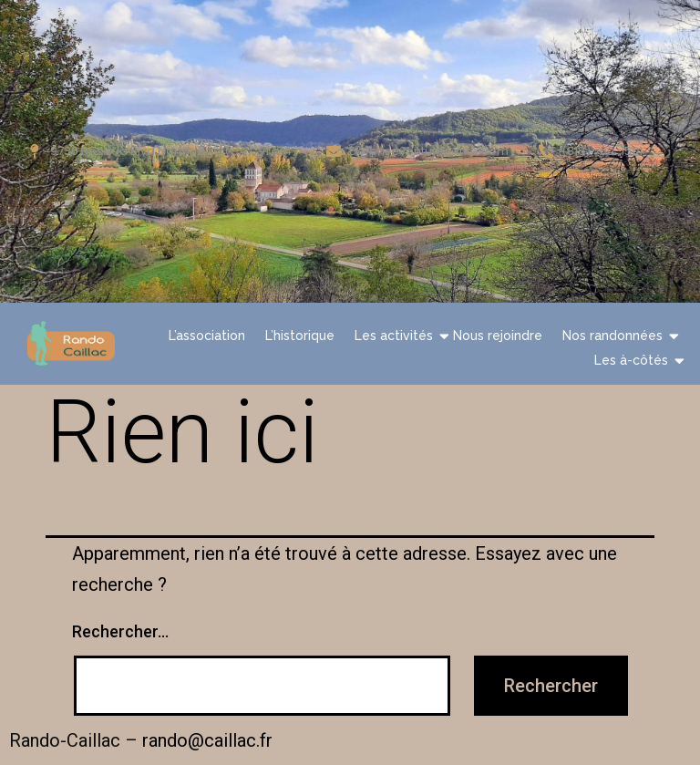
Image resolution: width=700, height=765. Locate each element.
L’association (207, 336)
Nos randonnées (615, 335)
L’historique (300, 336)
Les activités (396, 335)
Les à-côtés (633, 360)
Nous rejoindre (498, 336)
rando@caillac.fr (207, 740)
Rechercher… (120, 631)
